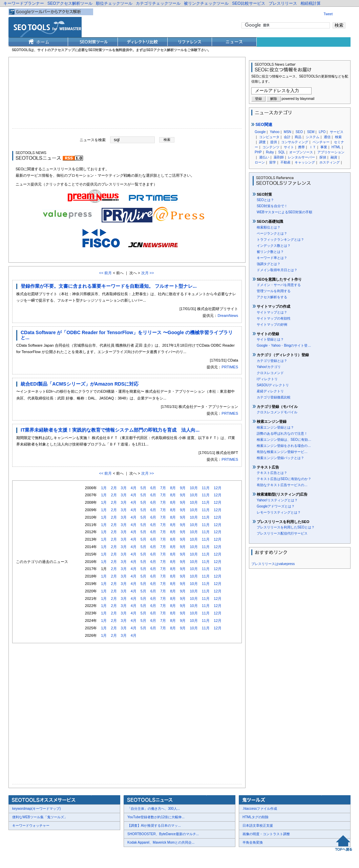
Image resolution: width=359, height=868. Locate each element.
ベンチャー (321, 142)
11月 (206, 488)
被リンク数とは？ (270, 252)
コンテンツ (271, 147)
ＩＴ (313, 147)
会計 (287, 137)
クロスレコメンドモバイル (277, 412)
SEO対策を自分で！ (272, 206)
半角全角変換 (253, 842)
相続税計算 (311, 3)
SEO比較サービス (248, 3)
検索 (338, 137)
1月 (104, 488)
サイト (289, 147)
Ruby (270, 152)
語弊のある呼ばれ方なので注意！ (282, 433)
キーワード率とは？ (272, 258)
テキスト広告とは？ (272, 473)
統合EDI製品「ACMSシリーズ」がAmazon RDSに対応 (80, 384)
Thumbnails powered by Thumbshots (133, 854)
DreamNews (228, 316)
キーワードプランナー (24, 3)
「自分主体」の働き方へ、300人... (154, 809)
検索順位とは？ (269, 227)
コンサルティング (295, 142)
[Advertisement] (127, 94)
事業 (324, 147)
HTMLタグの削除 (256, 817)
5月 (143, 488)
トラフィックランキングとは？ (280, 240)
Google (260, 132)
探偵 (323, 157)
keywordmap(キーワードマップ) (36, 809)
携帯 (301, 147)
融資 (334, 157)
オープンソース (301, 152)
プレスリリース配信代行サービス (282, 533)
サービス (337, 132)
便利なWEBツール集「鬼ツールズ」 (40, 817)
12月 (218, 488)
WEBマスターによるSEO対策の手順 (284, 212)
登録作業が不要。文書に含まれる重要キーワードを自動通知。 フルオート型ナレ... (109, 286)
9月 (183, 488)
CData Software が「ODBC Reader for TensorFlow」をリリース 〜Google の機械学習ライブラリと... (127, 335)
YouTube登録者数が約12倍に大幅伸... (156, 817)
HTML (336, 147)
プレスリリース (283, 3)
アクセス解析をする (272, 297)
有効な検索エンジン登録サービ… (282, 452)
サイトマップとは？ (272, 312)
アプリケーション (331, 152)
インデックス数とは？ (274, 246)
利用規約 (91, 854)
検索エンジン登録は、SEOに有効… (284, 440)
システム (313, 137)
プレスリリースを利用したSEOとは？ (286, 527)
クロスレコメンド (270, 373)
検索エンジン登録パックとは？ (280, 458)
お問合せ (41, 854)
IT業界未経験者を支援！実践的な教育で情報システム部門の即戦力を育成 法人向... (110, 430)
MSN (288, 132)
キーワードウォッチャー (31, 826)
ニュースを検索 (93, 139)
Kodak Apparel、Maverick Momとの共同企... (161, 842)
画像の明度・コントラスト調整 (266, 834)
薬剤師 (279, 157)
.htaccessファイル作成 (260, 809)
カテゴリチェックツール (158, 3)
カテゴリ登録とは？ (272, 361)
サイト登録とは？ (270, 339)
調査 (262, 142)
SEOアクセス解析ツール (70, 3)
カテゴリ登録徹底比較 (274, 397)
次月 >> (148, 273)
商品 (298, 137)
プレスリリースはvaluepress (273, 564)
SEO (299, 132)
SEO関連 (262, 125)
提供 (274, 142)
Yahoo (275, 132)
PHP (258, 152)
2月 (114, 488)
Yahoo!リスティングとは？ (277, 500)
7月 (163, 488)
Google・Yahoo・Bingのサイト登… (284, 345)
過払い (264, 157)
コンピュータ (269, 137)
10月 (194, 488)
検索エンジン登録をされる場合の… (284, 446)
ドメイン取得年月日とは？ (277, 270)
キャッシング (305, 162)
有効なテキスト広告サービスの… (282, 485)
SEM (311, 132)
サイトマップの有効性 (274, 318)
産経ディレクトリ (270, 391)
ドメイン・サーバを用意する (279, 285)
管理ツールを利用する (274, 291)
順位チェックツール (114, 3)
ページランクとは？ (272, 233)
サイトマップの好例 (272, 324)
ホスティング (330, 162)
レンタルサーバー (301, 157)
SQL (281, 152)
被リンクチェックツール (206, 3)
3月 (124, 488)
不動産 (286, 162)
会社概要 (20, 854)
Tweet (328, 14)
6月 (153, 488)
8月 (173, 488)
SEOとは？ (265, 200)
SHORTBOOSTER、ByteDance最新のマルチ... (163, 834)
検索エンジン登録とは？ (275, 427)
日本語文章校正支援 (258, 826)
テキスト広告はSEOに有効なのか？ (284, 479)
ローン (260, 162)
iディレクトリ (267, 379)
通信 (327, 137)
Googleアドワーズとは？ (276, 506)
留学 (273, 162)
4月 (134, 488)
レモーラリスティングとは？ (279, 512)
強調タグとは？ (269, 264)
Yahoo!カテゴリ (269, 367)
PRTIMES (230, 367)
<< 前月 (105, 273)
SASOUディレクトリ (273, 385)
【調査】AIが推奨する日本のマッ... (154, 826)
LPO (322, 132)
